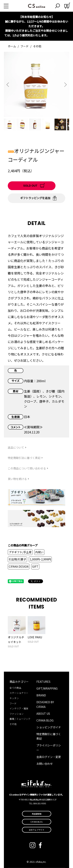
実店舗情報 (37, 814)
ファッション (17, 714)
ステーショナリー (19, 693)
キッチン (14, 698)
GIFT (35, 566)
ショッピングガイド (49, 727)
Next (65, 84)
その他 (37, 46)
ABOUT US (43, 714)
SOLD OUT (30, 186)
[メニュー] (11, 6)
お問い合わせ (45, 764)
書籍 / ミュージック (20, 719)
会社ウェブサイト (37, 830)
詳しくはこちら (59, 35)
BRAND (41, 695)
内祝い (39, 552)
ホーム (12, 46)
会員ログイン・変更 (49, 757)
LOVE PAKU (35, 637)
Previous (8, 84)
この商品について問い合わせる (27, 468)
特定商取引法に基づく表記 (24, 458)
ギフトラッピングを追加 (35, 198)
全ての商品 (15, 688)
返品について (16, 447)
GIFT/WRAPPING (47, 688)
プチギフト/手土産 (20, 552)
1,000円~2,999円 (40, 559)
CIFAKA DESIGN (19, 566)
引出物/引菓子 (17, 559)
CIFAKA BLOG (45, 720)
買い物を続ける (17, 479)
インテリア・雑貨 (19, 708)
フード (25, 46)
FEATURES (43, 682)
